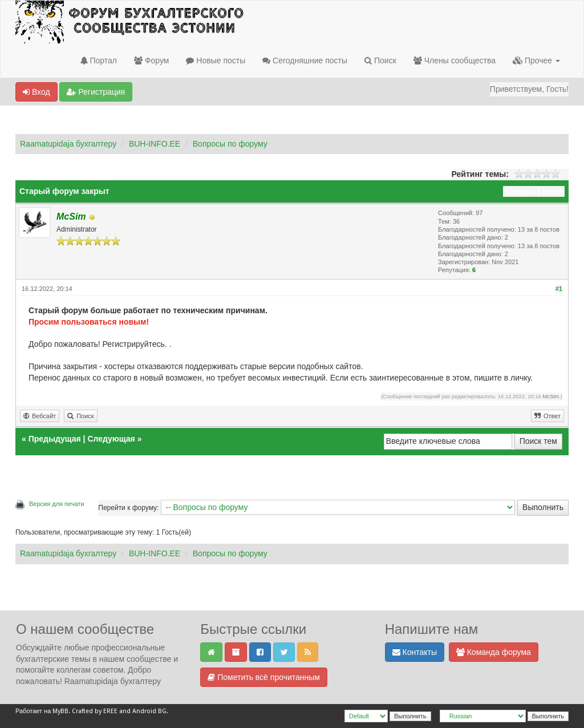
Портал (99, 60)
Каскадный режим (534, 192)
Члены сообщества (455, 60)
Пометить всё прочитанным (264, 677)
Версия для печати (57, 504)
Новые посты (216, 60)
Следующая (112, 439)
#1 (559, 289)
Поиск (380, 60)
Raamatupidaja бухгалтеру (68, 144)
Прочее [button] (536, 60)
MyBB (60, 711)
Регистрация (96, 92)
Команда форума (494, 652)
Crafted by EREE (95, 711)
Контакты (415, 652)
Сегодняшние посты (305, 60)
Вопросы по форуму (230, 144)
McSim (551, 396)
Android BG (149, 711)
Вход (36, 92)
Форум (151, 60)
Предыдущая (55, 439)
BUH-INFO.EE (155, 144)
